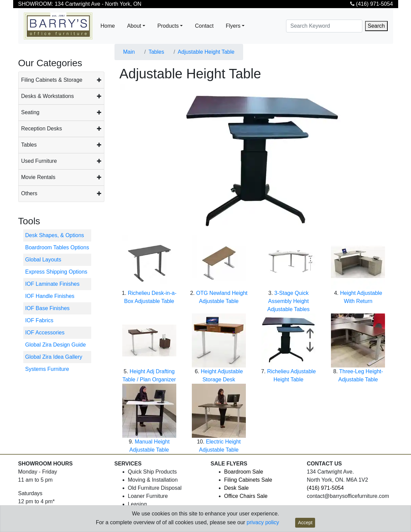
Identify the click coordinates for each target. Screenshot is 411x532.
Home (108, 26)
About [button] (134, 26)
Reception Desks (42, 129)
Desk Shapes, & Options (55, 235)
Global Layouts (43, 260)
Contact (204, 26)
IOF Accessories (45, 333)
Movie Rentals (38, 177)
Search (376, 26)
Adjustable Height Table (206, 52)
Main (129, 52)
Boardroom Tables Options (57, 247)
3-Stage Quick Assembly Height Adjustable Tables (289, 301)
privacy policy (263, 522)
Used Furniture (39, 161)
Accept (305, 523)
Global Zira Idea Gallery (54, 357)
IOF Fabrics (40, 320)
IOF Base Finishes (48, 308)
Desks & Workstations (48, 96)
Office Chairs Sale (246, 496)
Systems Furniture (47, 369)
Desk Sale (237, 488)
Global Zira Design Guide (56, 345)
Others (29, 193)
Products (168, 26)
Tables (29, 145)
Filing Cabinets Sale (248, 480)
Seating (30, 112)
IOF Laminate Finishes (53, 284)
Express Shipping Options (56, 272)
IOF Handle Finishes (50, 296)
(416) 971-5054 (372, 4)
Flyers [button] (233, 26)
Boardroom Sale (244, 472)
